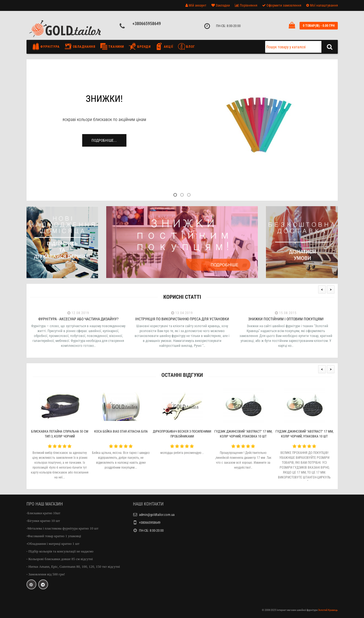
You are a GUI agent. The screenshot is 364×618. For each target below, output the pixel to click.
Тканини (112, 46)
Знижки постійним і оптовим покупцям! (286, 319)
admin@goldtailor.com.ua (157, 515)
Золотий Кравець (328, 610)
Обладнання (80, 46)
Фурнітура (47, 46)
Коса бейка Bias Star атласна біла (121, 431)
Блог (187, 46)
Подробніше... (104, 140)
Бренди (140, 46)
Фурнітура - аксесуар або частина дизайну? (78, 319)
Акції (164, 46)
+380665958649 (147, 24)
